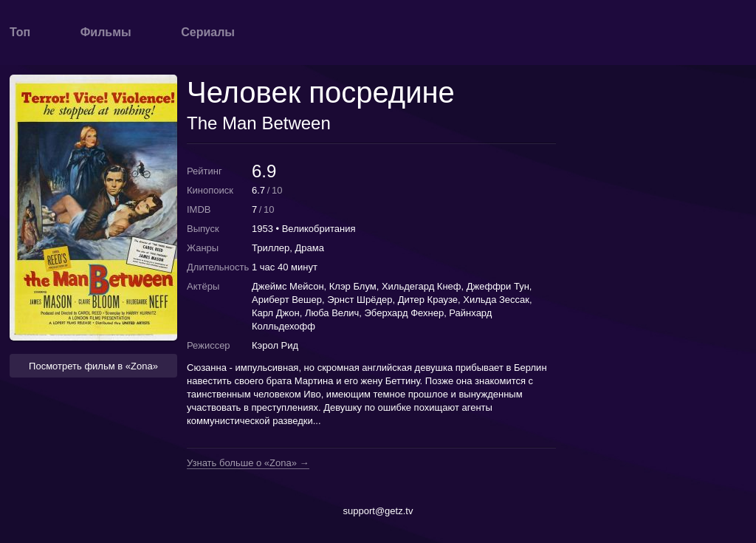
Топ (20, 32)
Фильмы (106, 32)
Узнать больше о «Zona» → (248, 463)
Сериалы (208, 32)
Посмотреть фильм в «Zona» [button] (93, 366)
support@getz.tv (378, 511)
